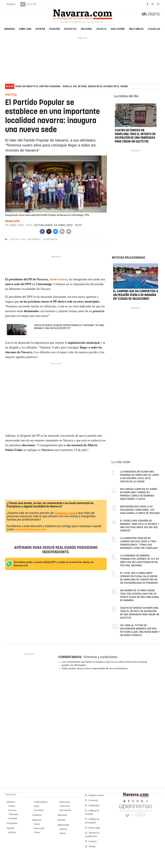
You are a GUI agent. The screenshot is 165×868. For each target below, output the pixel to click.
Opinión (40, 29)
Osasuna (55, 29)
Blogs (37, 806)
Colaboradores (41, 802)
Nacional (87, 29)
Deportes (70, 29)
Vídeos (63, 833)
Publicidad (94, 806)
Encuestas (39, 810)
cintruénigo (34, 239)
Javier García (59, 279)
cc (147, 801)
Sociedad (13, 818)
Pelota (37, 832)
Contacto (93, 800)
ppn (23, 239)
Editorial (12, 832)
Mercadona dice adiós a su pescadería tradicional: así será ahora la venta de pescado (140, 510)
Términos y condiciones (100, 657)
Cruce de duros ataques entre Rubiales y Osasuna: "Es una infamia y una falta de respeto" (69, 327)
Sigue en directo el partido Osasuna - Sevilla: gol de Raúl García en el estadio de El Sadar (71, 86)
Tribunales (13, 814)
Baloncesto (39, 828)
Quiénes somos (96, 795)
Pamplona (25, 29)
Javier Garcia (50, 239)
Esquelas (154, 29)
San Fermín (118, 29)
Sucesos (13, 810)
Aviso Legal (94, 828)
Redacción (12, 221)
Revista (101, 29)
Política (12, 806)
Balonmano (65, 802)
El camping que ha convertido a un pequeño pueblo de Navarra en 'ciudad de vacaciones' (136, 295)
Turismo (93, 841)
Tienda (92, 847)
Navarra (10, 29)
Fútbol (37, 824)
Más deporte (65, 810)
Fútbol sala (65, 806)
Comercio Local (65, 513)
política (15, 239)
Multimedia (136, 29)
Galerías (63, 829)
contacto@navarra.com (31, 529)
